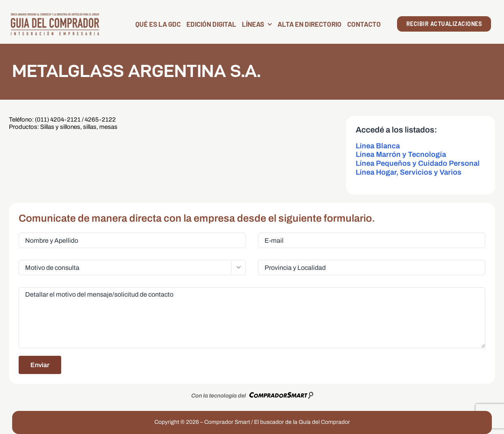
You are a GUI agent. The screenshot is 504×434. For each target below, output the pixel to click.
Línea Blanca (378, 146)
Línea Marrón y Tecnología (401, 154)
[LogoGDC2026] (55, 15)
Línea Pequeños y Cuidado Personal (418, 163)
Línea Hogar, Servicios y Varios (409, 172)
